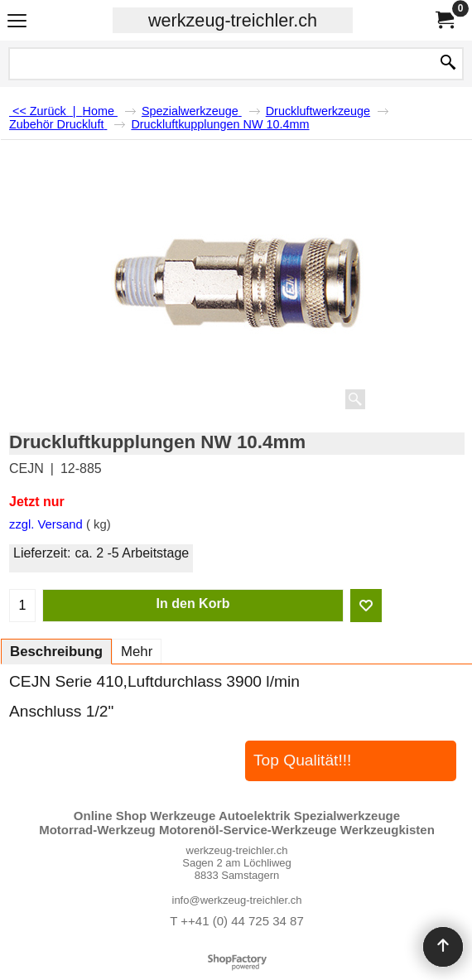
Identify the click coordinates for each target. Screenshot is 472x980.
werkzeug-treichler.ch (233, 20)
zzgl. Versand (46, 524)
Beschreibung (56, 652)
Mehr (137, 652)
